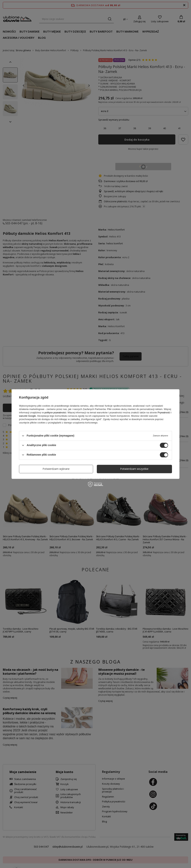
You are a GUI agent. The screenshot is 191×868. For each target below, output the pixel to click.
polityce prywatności (55, 413)
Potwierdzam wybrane (56, 469)
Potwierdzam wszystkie (134, 469)
